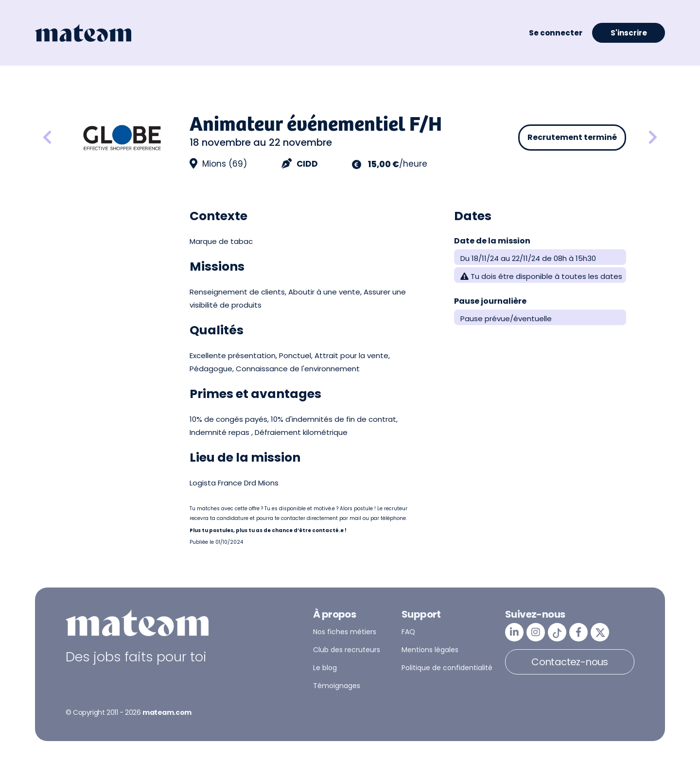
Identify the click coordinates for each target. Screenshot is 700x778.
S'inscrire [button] (629, 33)
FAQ (408, 632)
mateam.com (167, 712)
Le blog (325, 668)
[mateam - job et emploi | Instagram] (536, 632)
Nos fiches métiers (345, 632)
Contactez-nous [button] (570, 662)
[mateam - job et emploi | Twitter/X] (600, 632)
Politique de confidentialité (447, 668)
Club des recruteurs (347, 650)
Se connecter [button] (556, 33)
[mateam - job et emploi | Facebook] (578, 632)
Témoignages (337, 686)
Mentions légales (430, 650)
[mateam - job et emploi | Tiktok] (557, 632)
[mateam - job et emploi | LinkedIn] (514, 632)
